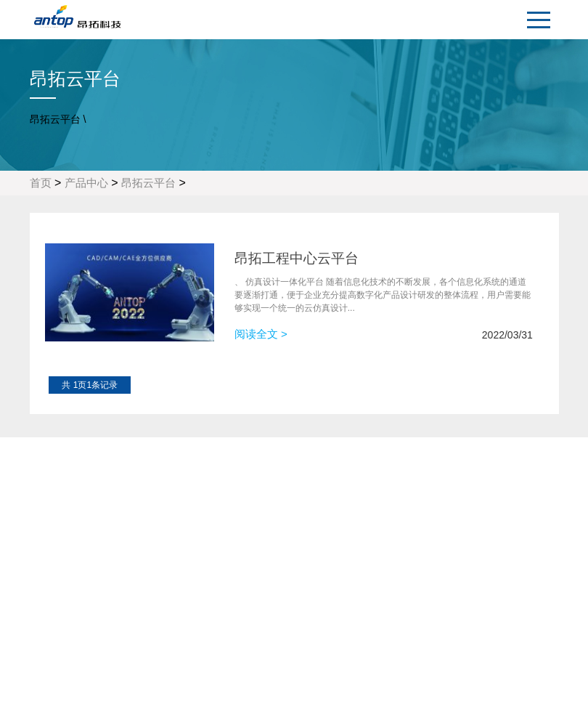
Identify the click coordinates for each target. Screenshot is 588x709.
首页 (41, 183)
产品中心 (86, 183)
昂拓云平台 (148, 183)
